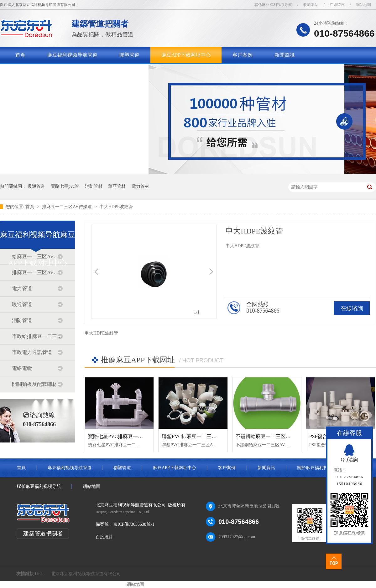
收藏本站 (311, 5)
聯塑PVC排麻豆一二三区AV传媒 (197, 436)
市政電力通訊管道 (32, 352)
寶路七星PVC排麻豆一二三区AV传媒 (129, 436)
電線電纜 (22, 368)
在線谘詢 (352, 308)
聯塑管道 (129, 55)
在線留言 (337, 5)
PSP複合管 (321, 436)
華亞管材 (117, 186)
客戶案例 (243, 55)
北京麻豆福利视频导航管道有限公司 (86, 574)
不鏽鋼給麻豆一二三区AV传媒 (269, 436)
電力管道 (22, 288)
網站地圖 (363, 5)
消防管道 (22, 320)
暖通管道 (36, 186)
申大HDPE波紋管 (116, 207)
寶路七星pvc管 (65, 186)
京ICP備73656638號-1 (134, 524)
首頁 (20, 55)
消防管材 (94, 186)
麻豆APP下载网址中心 (186, 55)
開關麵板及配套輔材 (34, 384)
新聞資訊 (285, 55)
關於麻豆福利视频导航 (40, 71)
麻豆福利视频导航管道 (72, 55)
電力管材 (140, 186)
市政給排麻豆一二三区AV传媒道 (37, 336)
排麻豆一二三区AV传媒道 (67, 207)
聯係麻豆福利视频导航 (273, 5)
